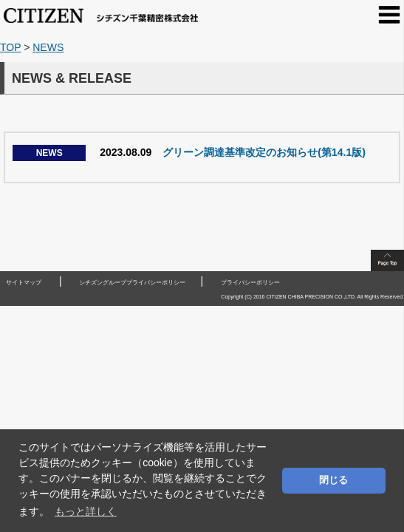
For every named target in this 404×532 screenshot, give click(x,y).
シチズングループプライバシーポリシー (132, 283)
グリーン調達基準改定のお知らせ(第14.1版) (189, 152)
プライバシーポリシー (250, 283)
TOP (10, 47)
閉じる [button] (333, 480)
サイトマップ (24, 283)
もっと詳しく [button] (86, 511)
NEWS (48, 47)
